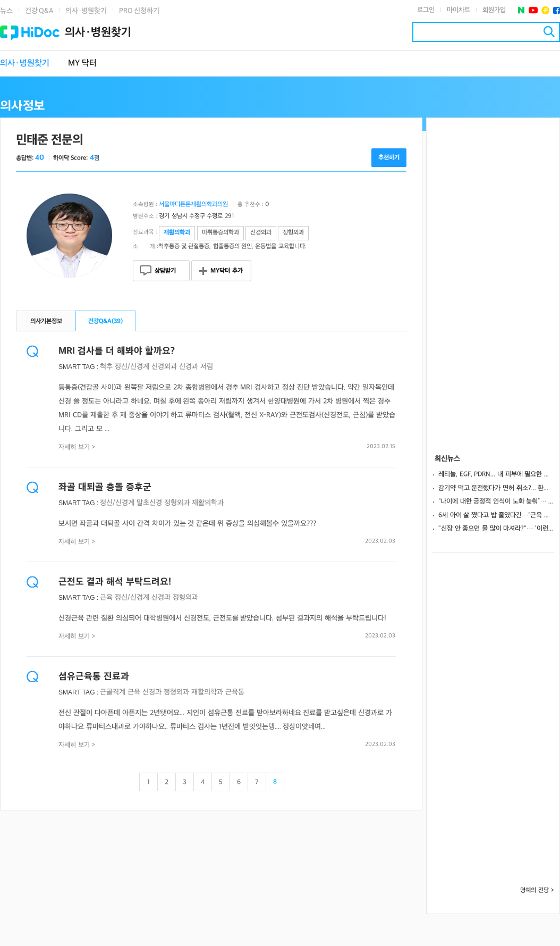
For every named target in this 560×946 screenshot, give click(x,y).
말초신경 (149, 503)
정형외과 (177, 503)
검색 (549, 32)
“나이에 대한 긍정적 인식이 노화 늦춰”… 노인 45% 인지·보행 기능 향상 (496, 501)
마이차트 (459, 10)
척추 (106, 367)
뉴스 (6, 11)
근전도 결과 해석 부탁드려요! (115, 582)
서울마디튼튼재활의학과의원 (193, 204)
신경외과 (164, 367)
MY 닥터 (82, 64)
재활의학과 (208, 503)
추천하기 (389, 158)
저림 (207, 367)
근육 (106, 597)
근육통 (235, 692)
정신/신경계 (132, 367)
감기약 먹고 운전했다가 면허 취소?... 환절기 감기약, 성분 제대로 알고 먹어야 (496, 488)
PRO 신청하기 (139, 11)
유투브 (533, 10)
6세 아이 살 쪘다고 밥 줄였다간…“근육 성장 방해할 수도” (496, 515)
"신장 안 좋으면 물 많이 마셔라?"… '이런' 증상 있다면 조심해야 (496, 529)
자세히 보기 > (77, 447)
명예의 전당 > (537, 890)
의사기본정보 (46, 321)
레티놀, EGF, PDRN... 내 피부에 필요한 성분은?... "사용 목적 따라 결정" (496, 474)
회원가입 (494, 10)
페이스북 (557, 10)
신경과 (189, 367)
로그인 (426, 10)
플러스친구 (545, 10)
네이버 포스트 (521, 10)
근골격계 (113, 692)
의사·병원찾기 (86, 11)
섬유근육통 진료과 (94, 677)
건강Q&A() (105, 321)
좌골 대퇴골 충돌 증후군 (105, 487)
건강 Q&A (39, 11)
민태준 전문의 (49, 140)
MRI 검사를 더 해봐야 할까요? (117, 351)
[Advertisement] (493, 278)
